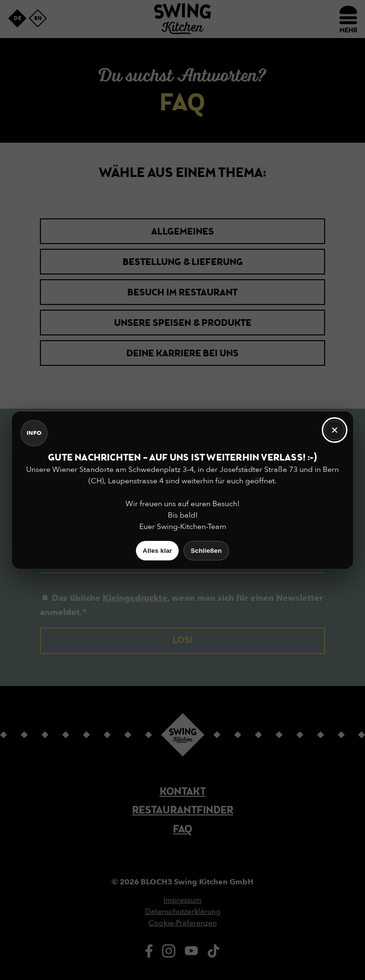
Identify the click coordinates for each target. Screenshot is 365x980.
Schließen (206, 551)
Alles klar (157, 551)
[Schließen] (335, 430)
